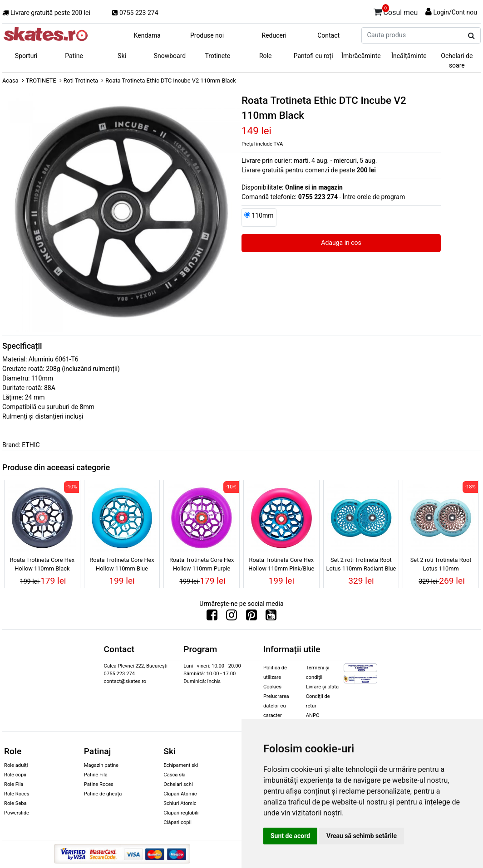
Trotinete (218, 56)
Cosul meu (396, 11)
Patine (74, 56)
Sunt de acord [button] (290, 836)
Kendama (147, 35)
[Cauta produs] (471, 36)
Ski (122, 56)
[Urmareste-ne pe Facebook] (212, 617)
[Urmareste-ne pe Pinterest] (251, 617)
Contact (328, 35)
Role (265, 56)
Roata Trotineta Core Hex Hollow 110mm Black (42, 564)
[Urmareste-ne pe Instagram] (232, 617)
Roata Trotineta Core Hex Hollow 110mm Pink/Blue (281, 564)
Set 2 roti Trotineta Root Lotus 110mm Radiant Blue (361, 564)
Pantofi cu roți (313, 56)
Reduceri (274, 35)
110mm (262, 215)
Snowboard (170, 56)
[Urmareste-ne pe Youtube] (271, 617)
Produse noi (207, 35)
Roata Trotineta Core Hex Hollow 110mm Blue (122, 564)
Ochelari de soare (457, 61)
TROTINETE (41, 80)
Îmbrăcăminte (361, 56)
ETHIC (31, 445)
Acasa (10, 80)
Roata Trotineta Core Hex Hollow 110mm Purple (202, 564)
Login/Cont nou (455, 12)
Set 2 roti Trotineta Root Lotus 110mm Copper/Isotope (441, 566)
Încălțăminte (409, 56)
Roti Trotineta (81, 80)
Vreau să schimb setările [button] (362, 836)
